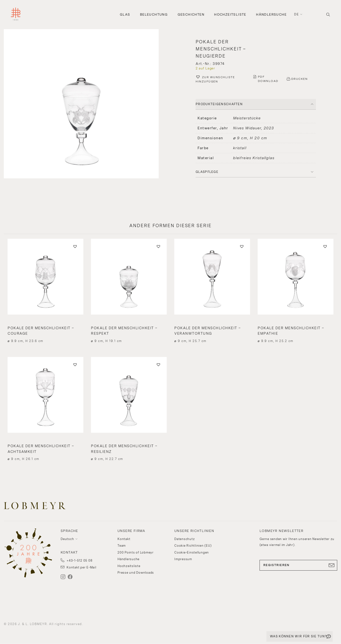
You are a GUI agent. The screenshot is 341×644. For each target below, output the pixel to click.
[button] (85, 104)
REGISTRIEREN (298, 565)
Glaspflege (207, 172)
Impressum (183, 559)
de (296, 14)
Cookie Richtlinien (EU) (193, 546)
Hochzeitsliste (230, 14)
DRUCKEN (300, 79)
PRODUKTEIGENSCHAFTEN (219, 104)
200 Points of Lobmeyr (136, 552)
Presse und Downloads (136, 573)
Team (122, 546)
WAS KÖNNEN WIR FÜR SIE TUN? (298, 636)
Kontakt (124, 539)
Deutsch (67, 539)
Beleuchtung (154, 14)
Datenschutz (184, 539)
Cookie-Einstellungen (192, 552)
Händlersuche (271, 14)
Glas (125, 14)
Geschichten (191, 14)
